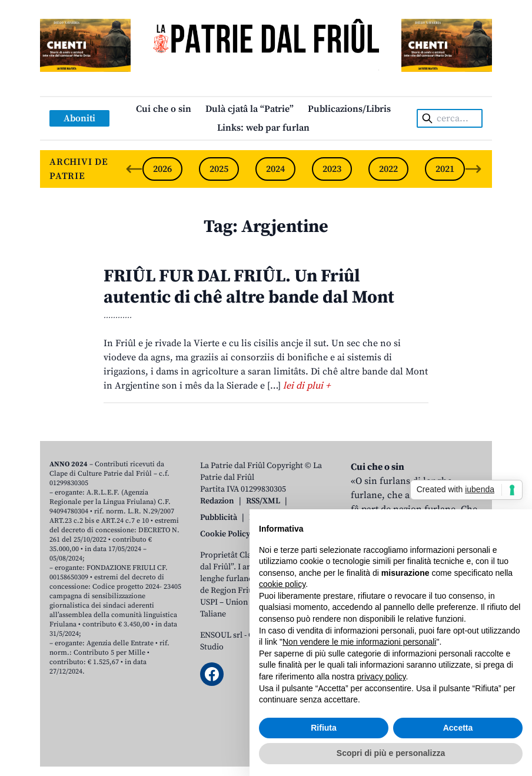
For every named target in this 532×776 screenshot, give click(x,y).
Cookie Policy (225, 534)
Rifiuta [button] (324, 728)
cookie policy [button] (282, 584)
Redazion (217, 501)
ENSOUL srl (221, 635)
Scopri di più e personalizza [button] (391, 753)
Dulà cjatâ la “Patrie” (250, 109)
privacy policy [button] (382, 676)
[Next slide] (473, 169)
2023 (332, 169)
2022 (388, 169)
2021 (445, 169)
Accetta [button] (458, 728)
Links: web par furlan (263, 128)
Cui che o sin (164, 109)
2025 (219, 169)
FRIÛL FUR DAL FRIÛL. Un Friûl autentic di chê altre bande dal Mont (249, 287)
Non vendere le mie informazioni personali (359, 642)
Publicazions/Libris (349, 109)
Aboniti (79, 118)
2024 (275, 169)
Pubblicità (219, 518)
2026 (162, 169)
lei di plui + (307, 386)
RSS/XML (263, 501)
